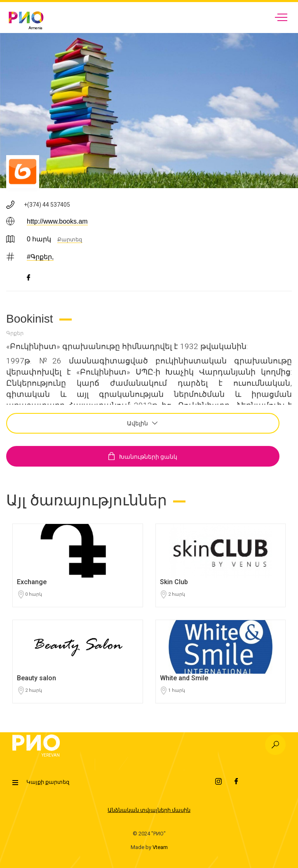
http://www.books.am (57, 221)
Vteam (160, 847)
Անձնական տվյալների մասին (149, 810)
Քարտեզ (70, 239)
